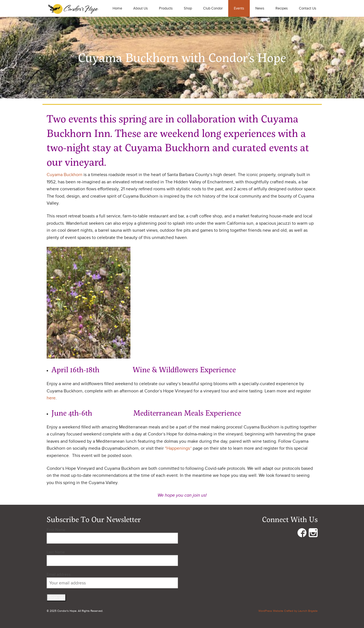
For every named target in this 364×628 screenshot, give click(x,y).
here (51, 398)
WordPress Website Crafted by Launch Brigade (288, 611)
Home (117, 8)
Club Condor (213, 8)
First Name (56, 530)
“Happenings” (178, 448)
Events (239, 8)
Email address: (112, 580)
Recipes (282, 8)
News (260, 8)
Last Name (56, 552)
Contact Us (308, 8)
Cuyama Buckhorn (65, 175)
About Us (141, 8)
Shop (188, 8)
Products (166, 8)
